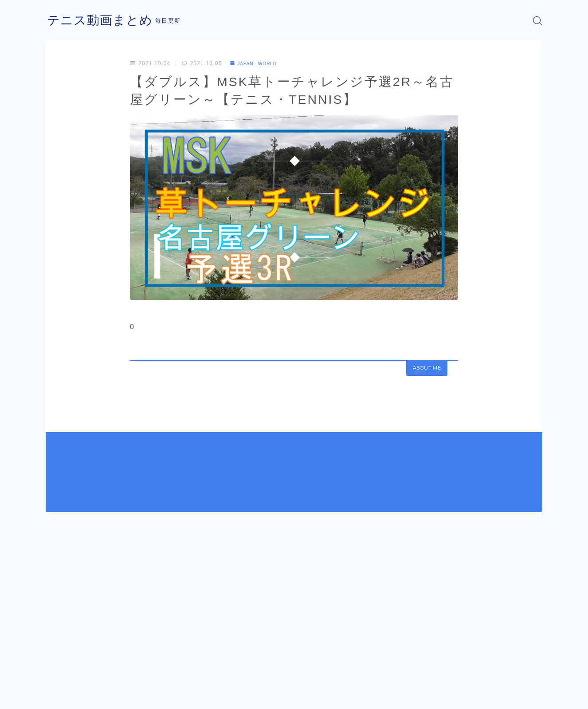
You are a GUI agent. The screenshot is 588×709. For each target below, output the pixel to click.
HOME (56, 669)
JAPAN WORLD (257, 63)
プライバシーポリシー (121, 696)
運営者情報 (60, 696)
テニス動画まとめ (103, 21)
